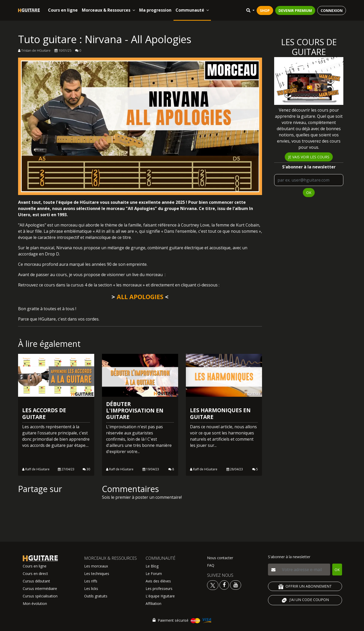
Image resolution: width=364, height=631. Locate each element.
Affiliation (153, 603)
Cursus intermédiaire (40, 589)
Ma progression (155, 10)
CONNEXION (332, 10)
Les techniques (97, 574)
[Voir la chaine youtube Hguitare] (236, 585)
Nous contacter (220, 558)
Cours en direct (35, 574)
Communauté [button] (192, 10)
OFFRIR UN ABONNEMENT (305, 586)
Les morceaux (96, 566)
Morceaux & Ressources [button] (108, 10)
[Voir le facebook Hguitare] (224, 585)
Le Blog (152, 566)
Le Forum (154, 574)
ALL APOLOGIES (140, 297)
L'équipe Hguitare (160, 596)
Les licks (91, 589)
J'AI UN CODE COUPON (305, 600)
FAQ (211, 565)
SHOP (265, 10)
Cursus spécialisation (40, 596)
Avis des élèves (158, 581)
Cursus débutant (36, 581)
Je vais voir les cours (309, 157)
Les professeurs (159, 589)
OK (309, 193)
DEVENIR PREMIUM (295, 10)
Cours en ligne (63, 10)
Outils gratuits (96, 596)
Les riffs (91, 581)
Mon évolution (35, 603)
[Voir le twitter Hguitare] (213, 585)
